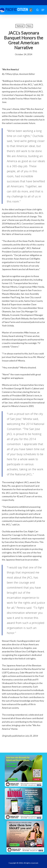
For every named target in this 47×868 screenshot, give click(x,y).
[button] (43, 10)
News (29, 26)
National (20, 26)
